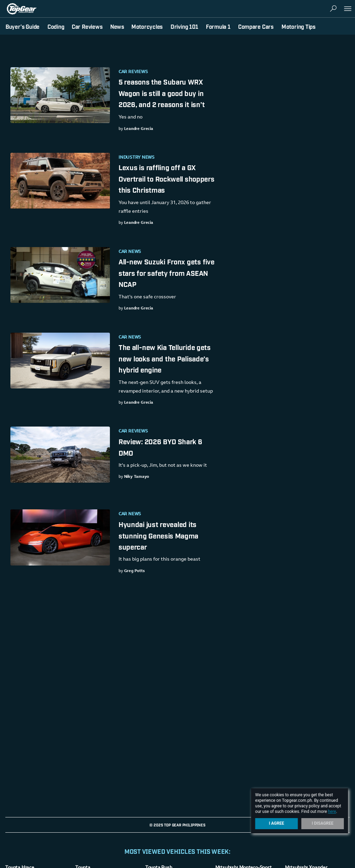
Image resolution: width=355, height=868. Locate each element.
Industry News (137, 158)
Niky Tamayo (137, 477)
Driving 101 (184, 26)
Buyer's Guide (23, 26)
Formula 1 (218, 26)
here (332, 812)
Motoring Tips (298, 26)
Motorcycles (147, 26)
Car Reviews (133, 72)
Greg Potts (135, 571)
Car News (130, 252)
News (117, 26)
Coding (56, 26)
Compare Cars (256, 26)
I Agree (277, 823)
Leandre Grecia (139, 129)
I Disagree (323, 823)
